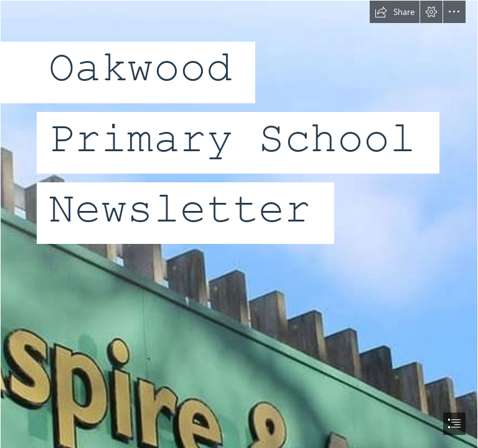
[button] (395, 12)
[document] (239, 224)
